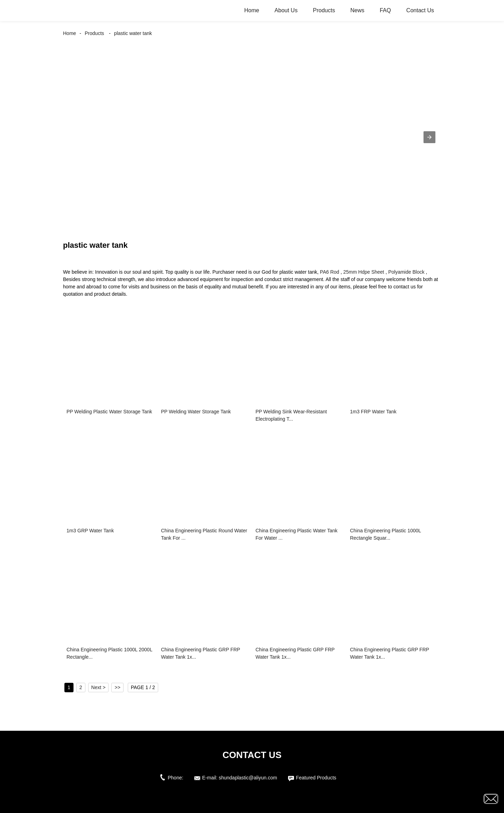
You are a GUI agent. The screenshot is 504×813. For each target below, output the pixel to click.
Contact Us (420, 10)
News (357, 10)
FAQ (385, 10)
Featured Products (316, 778)
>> (117, 687)
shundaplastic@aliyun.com (248, 778)
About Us (286, 10)
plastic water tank (133, 33)
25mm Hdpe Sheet (364, 272)
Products (324, 10)
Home (252, 10)
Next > (99, 687)
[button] (429, 137)
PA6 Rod (330, 272)
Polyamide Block (406, 272)
